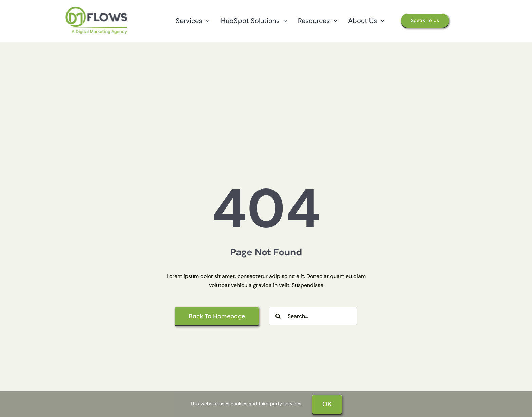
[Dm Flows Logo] (97, 8)
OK (327, 404)
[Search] (278, 316)
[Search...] (313, 316)
